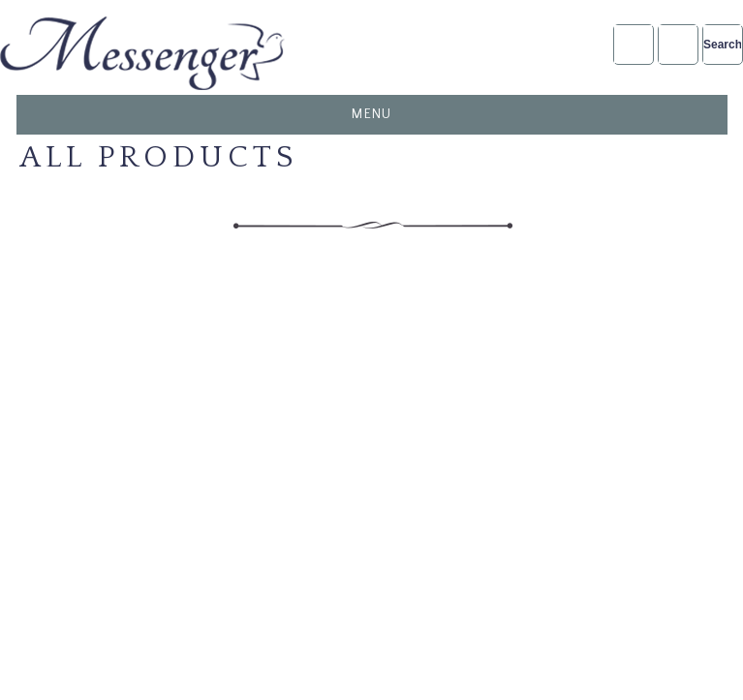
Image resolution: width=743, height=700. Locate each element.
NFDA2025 (678, 44)
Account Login (633, 44)
